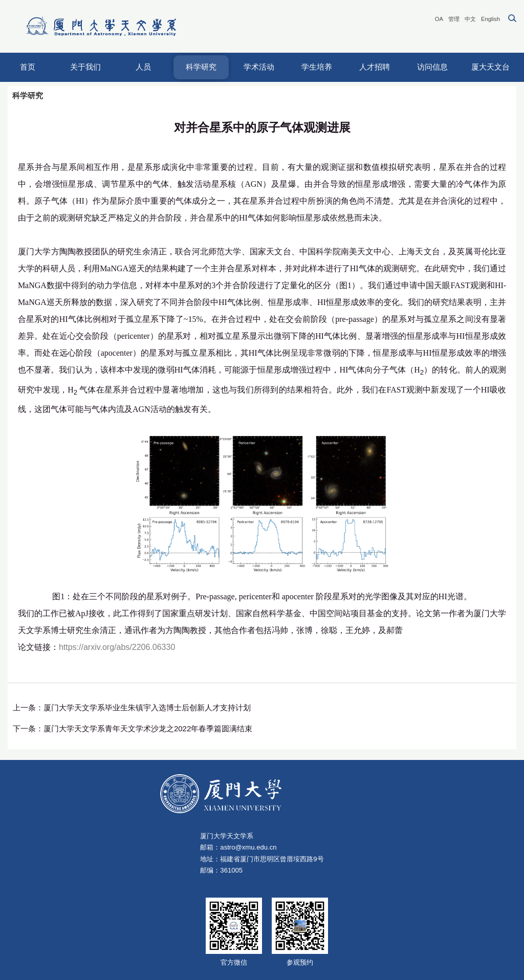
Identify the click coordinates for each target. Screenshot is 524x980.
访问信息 (432, 67)
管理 (454, 19)
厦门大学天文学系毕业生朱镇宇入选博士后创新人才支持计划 (147, 707)
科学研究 (201, 67)
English (490, 19)
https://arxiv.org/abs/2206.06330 (117, 647)
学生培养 (317, 67)
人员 (143, 67)
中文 (470, 19)
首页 (28, 67)
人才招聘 (375, 67)
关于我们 (85, 67)
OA (439, 19)
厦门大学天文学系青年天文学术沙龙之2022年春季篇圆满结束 (148, 728)
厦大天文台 (490, 67)
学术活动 (259, 67)
